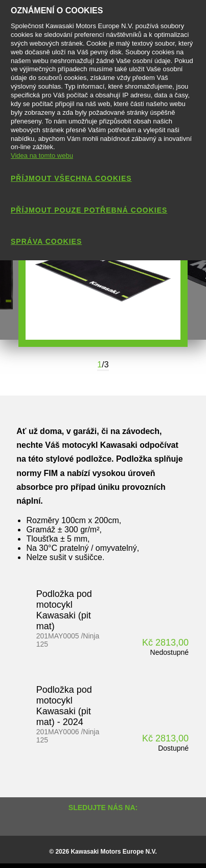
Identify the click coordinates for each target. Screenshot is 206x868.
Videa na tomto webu (42, 156)
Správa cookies (46, 241)
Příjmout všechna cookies (71, 178)
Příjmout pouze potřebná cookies (89, 210)
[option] (103, 275)
